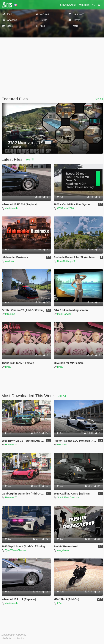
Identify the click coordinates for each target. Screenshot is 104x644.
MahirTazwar (64, 314)
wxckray (10, 261)
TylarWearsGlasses (16, 550)
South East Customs (68, 497)
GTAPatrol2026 (66, 208)
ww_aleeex (63, 550)
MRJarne (10, 314)
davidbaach (11, 208)
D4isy (8, 367)
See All (99, 99)
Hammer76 (11, 445)
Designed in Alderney (14, 635)
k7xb (60, 603)
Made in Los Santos (13, 638)
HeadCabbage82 (66, 261)
